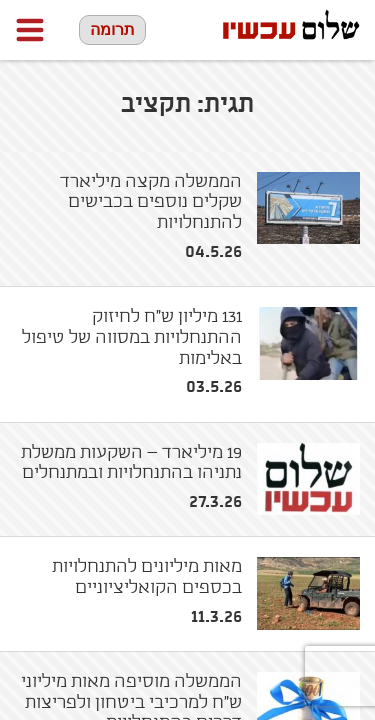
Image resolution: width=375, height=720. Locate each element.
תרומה (112, 29)
